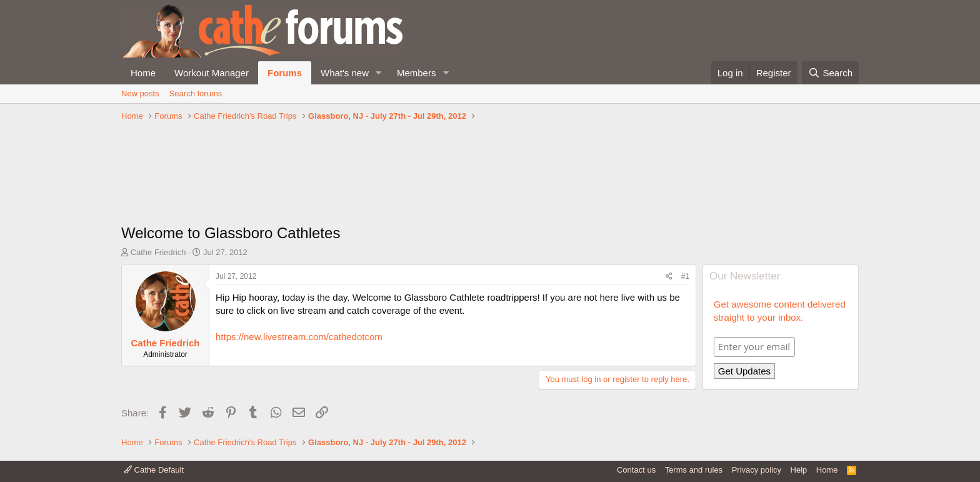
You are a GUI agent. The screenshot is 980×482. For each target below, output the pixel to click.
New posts (140, 93)
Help (799, 470)
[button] (379, 73)
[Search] (830, 73)
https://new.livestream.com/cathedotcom (299, 337)
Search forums (196, 93)
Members (417, 73)
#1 (685, 276)
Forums (285, 73)
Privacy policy (757, 470)
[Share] (669, 277)
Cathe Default (154, 470)
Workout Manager (212, 73)
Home (143, 73)
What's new (345, 73)
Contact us (636, 470)
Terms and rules (694, 470)
